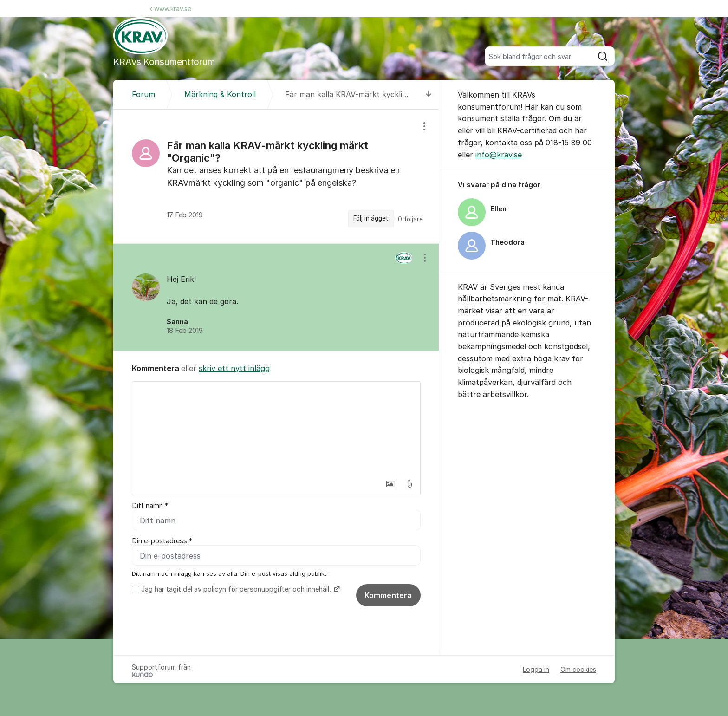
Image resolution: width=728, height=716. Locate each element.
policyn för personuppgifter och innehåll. (268, 590)
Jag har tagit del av (239, 590)
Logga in (536, 670)
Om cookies (578, 670)
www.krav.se (170, 9)
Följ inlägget (371, 218)
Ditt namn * (150, 506)
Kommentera (388, 596)
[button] (390, 484)
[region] (276, 176)
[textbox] (276, 428)
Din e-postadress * (162, 541)
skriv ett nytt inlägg (234, 368)
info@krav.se (499, 155)
